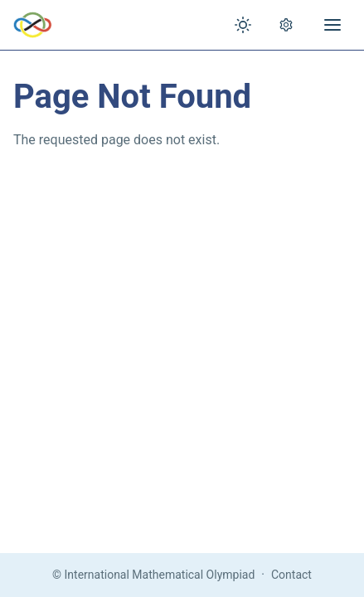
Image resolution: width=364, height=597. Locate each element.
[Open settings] (286, 25)
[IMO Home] (33, 25)
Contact (291, 575)
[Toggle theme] (243, 25)
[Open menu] (332, 25)
